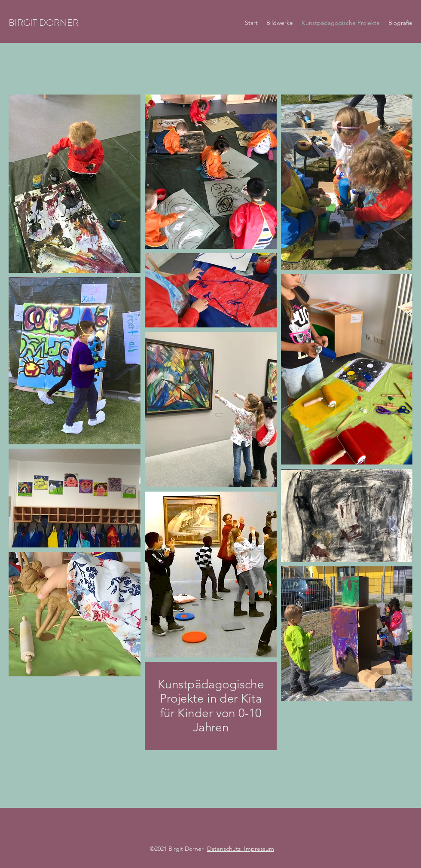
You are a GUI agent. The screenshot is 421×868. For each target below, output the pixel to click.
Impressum (258, 849)
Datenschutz (225, 849)
